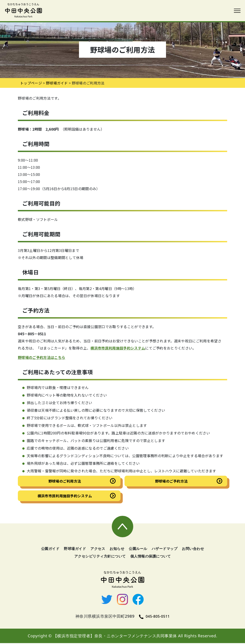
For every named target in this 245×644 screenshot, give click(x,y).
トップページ (31, 83)
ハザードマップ (165, 549)
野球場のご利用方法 (65, 481)
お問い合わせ (193, 549)
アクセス (98, 549)
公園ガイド (50, 549)
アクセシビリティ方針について (100, 557)
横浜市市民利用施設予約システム (118, 348)
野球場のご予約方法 (171, 481)
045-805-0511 (154, 617)
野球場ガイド (57, 83)
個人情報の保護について (151, 557)
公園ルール (138, 549)
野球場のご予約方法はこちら (42, 357)
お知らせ (117, 549)
